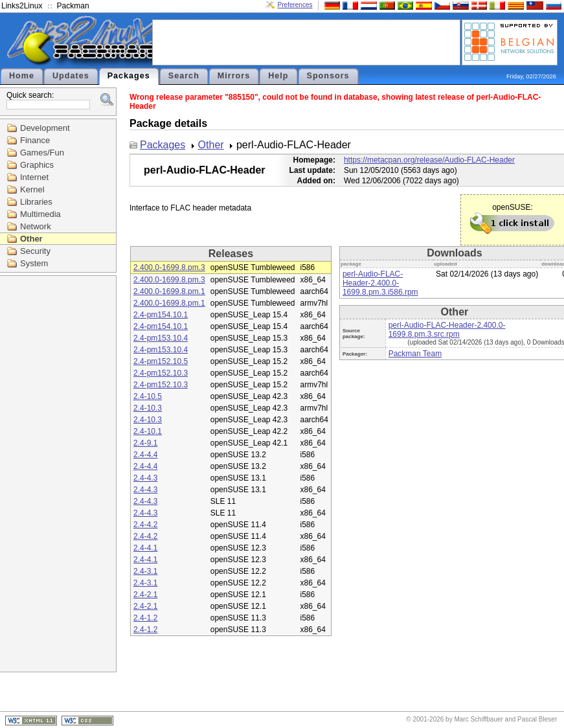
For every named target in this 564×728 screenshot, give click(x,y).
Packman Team (415, 354)
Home (22, 76)
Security (35, 251)
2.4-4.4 (145, 455)
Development (45, 128)
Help (278, 76)
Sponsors (328, 76)
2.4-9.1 (145, 443)
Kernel (32, 189)
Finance (35, 140)
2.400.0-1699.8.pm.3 (169, 267)
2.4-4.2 (145, 525)
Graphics (37, 165)
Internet (34, 177)
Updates (71, 76)
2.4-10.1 (148, 431)
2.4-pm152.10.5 (161, 361)
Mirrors (234, 76)
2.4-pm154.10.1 (161, 315)
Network (36, 226)
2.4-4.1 (145, 548)
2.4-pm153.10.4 (161, 338)
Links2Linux (22, 6)
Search (184, 76)
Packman (73, 6)
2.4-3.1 (145, 571)
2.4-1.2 (145, 618)
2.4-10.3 (148, 408)
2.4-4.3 (145, 478)
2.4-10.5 (148, 396)
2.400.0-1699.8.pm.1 (169, 291)
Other (31, 239)
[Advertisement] (306, 41)
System (34, 263)
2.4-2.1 (145, 595)
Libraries (36, 202)
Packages (129, 76)
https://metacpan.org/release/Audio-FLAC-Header (429, 160)
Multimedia (40, 214)
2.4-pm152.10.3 (161, 373)
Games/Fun (42, 153)
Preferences (295, 5)
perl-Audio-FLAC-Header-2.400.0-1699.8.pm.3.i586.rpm (380, 283)
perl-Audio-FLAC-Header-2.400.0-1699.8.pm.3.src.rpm (447, 330)
